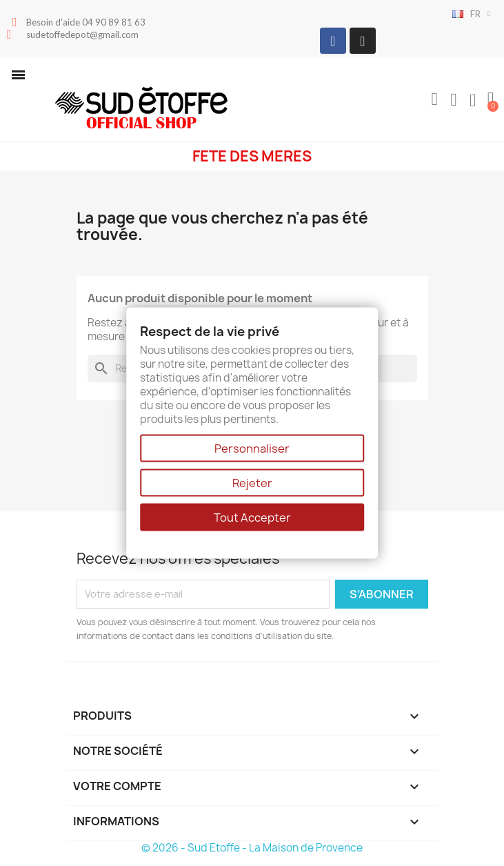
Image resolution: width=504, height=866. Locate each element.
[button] (18, 75)
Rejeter (252, 483)
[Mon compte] (454, 100)
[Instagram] (363, 41)
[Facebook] (333, 41)
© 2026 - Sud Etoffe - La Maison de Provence (252, 848)
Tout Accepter (252, 518)
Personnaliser (252, 449)
